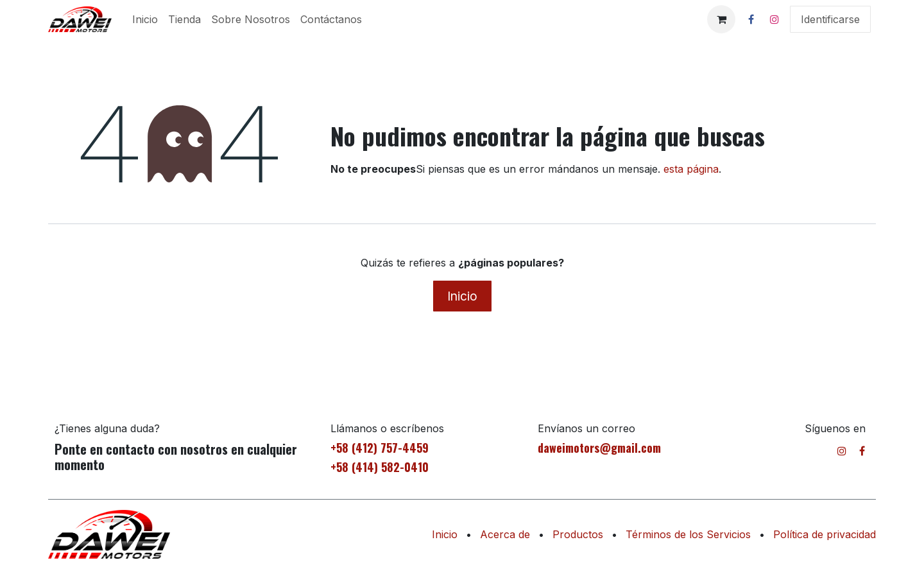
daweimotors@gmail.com (599, 448)
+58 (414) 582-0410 (380, 467)
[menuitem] (145, 19)
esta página (691, 169)
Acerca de (505, 534)
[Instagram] (774, 19)
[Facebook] (751, 19)
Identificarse (830, 19)
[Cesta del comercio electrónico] (721, 19)
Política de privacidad (825, 534)
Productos (578, 534)
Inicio (462, 296)
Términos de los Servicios (688, 534)
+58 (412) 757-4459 (380, 448)
